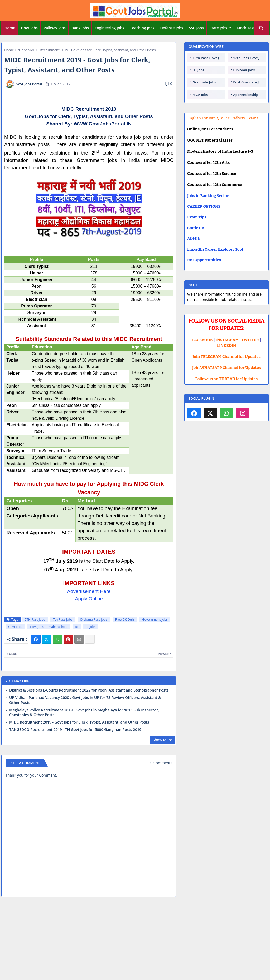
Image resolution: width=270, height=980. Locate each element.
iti (76, 627)
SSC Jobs (196, 28)
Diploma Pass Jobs (94, 620)
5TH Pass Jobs (35, 620)
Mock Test (246, 28)
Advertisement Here (89, 591)
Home (10, 28)
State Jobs (218, 28)
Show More (162, 740)
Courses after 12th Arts (208, 162)
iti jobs (22, 50)
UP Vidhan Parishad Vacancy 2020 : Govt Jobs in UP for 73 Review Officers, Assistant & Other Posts (85, 700)
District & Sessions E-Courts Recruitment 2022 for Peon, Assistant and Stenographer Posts (89, 690)
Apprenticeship (246, 95)
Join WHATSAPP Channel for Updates (226, 368)
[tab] (10, 28)
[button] (261, 28)
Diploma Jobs (244, 70)
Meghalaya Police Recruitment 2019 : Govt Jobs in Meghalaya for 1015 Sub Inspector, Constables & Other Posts (84, 712)
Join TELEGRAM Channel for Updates (226, 357)
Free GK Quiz (125, 620)
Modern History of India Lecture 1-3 (220, 151)
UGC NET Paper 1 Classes (210, 140)
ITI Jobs (198, 70)
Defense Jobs (172, 28)
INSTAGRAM (227, 340)
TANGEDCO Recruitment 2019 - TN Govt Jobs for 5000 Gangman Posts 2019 (75, 730)
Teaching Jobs (142, 28)
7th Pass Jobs (63, 620)
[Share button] (90, 639)
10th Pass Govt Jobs (209, 58)
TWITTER (250, 340)
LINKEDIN (227, 346)
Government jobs (155, 620)
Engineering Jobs (109, 28)
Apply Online (89, 599)
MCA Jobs (200, 95)
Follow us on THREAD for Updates (226, 379)
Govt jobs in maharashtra (49, 627)
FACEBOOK (203, 340)
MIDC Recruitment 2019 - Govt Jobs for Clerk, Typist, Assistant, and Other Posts (79, 722)
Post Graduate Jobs (249, 82)
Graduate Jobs (204, 82)
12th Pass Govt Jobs (249, 58)
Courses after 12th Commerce (215, 185)
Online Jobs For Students (210, 129)
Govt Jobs (30, 28)
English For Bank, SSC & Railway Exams (223, 118)
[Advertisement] (135, 939)
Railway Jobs (55, 28)
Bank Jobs (80, 28)
